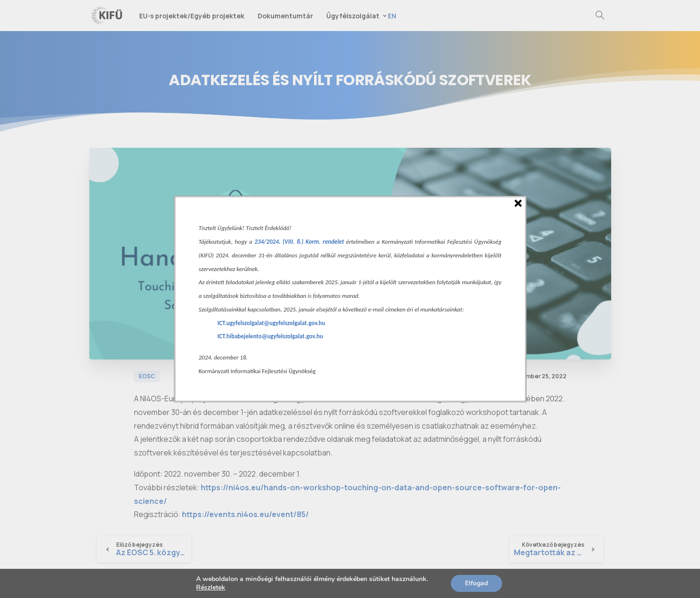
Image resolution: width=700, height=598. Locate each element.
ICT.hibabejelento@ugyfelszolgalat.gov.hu (271, 336)
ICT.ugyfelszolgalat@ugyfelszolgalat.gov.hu (271, 323)
